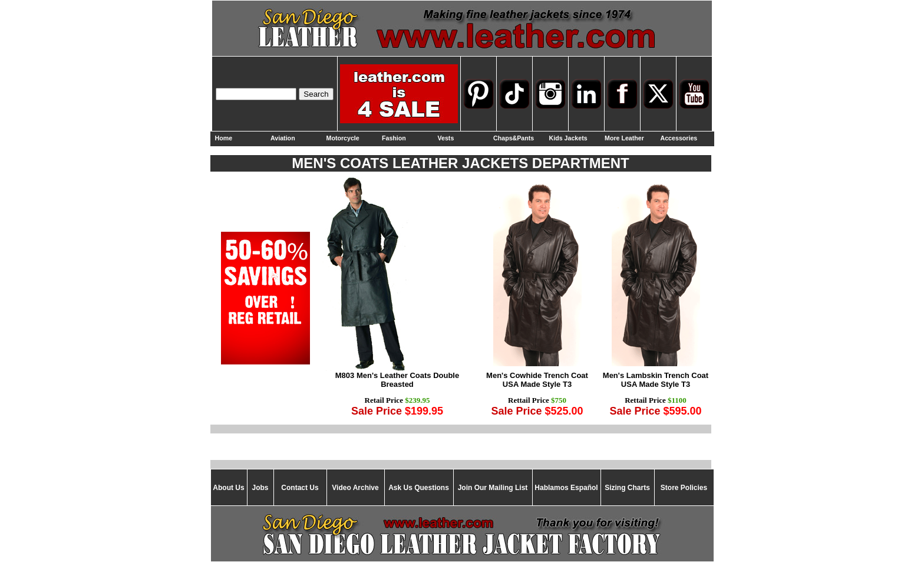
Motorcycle (343, 138)
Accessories (679, 138)
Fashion (394, 138)
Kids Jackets (568, 138)
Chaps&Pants (514, 138)
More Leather (624, 138)
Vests (446, 138)
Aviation (283, 138)
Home (224, 138)
